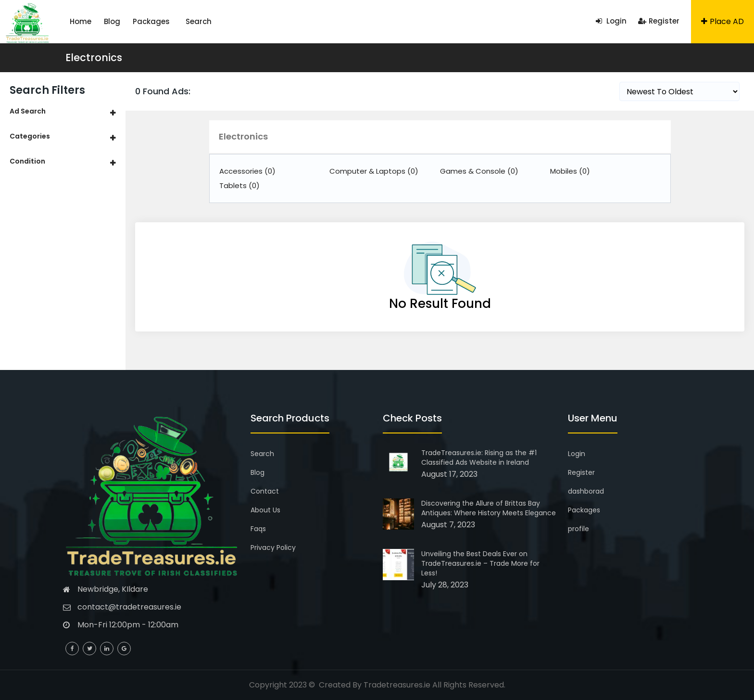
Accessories (247, 171)
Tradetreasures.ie (397, 685)
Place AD (723, 21)
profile (578, 529)
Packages (151, 21)
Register (659, 21)
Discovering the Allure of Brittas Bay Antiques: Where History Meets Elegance (489, 508)
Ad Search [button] (28, 111)
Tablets (239, 185)
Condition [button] (27, 161)
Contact (265, 491)
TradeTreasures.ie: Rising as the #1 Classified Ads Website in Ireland (479, 458)
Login (611, 21)
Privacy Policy (273, 547)
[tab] (63, 111)
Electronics (94, 57)
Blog (112, 21)
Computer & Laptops (374, 171)
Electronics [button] (243, 136)
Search (199, 21)
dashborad (586, 491)
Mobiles (570, 171)
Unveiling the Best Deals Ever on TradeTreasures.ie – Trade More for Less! (480, 563)
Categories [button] (30, 136)
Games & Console (479, 171)
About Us (265, 510)
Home (81, 21)
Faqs (258, 529)
